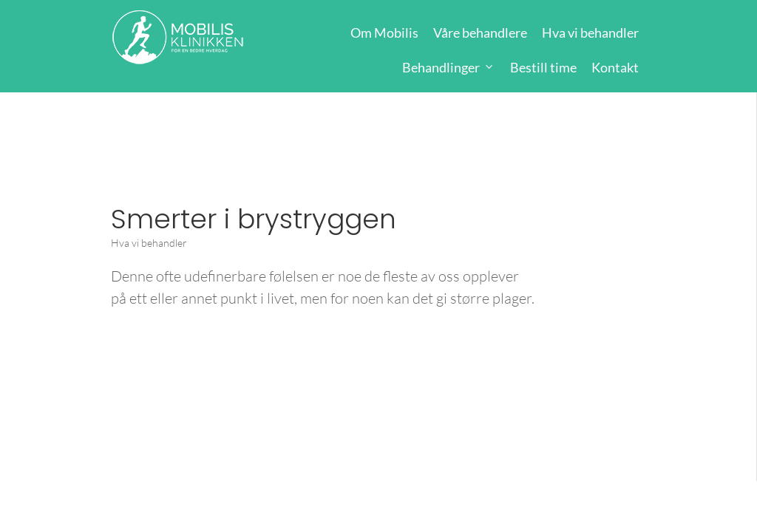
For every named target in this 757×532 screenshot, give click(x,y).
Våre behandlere (480, 33)
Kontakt (615, 67)
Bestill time (543, 67)
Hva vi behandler (590, 33)
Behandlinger (441, 67)
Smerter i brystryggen (254, 219)
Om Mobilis (384, 33)
